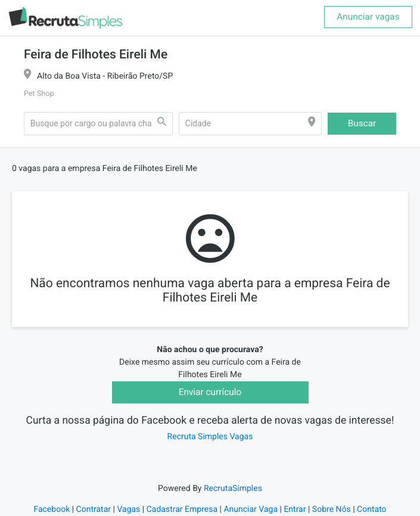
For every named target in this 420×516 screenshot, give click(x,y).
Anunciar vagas (368, 17)
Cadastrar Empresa (182, 509)
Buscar (362, 123)
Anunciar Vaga (251, 509)
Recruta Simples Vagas (210, 437)
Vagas (128, 509)
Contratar (94, 509)
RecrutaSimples (233, 489)
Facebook (52, 509)
